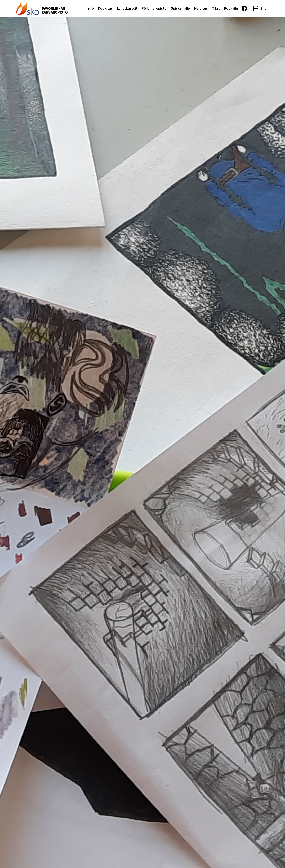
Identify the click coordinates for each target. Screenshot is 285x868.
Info (91, 8)
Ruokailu (231, 8)
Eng (260, 8)
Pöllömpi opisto (154, 8)
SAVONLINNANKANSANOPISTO (55, 10)
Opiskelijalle (180, 8)
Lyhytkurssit (127, 8)
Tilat (216, 8)
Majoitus (201, 8)
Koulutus (105, 8)
